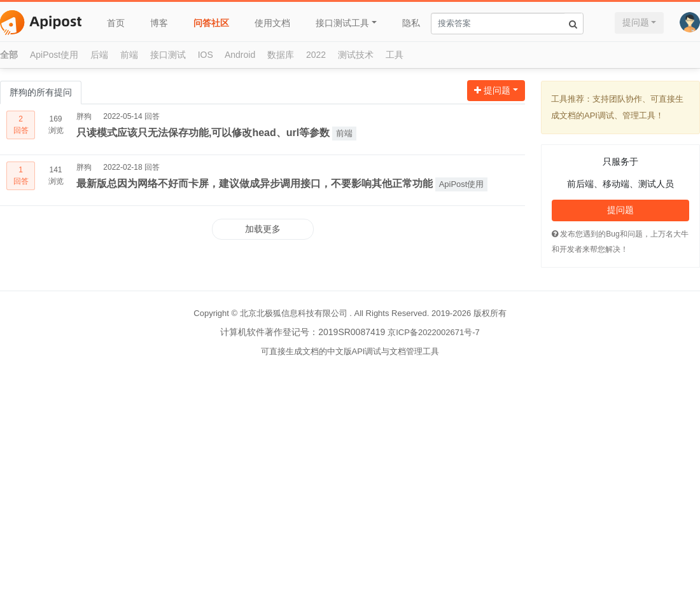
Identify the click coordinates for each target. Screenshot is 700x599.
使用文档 (272, 23)
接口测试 (168, 55)
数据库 (281, 55)
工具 (395, 55)
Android (240, 55)
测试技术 (356, 55)
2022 (316, 55)
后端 (99, 55)
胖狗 (84, 116)
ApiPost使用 (54, 55)
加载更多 (263, 229)
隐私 (411, 23)
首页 (116, 23)
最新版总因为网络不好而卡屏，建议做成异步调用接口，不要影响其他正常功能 (255, 183)
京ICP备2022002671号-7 (434, 332)
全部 (9, 55)
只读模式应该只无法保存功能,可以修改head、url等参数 (203, 133)
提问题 (636, 22)
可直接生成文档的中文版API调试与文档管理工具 (350, 351)
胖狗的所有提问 (41, 92)
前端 (129, 55)
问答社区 (211, 23)
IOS (206, 55)
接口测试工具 (342, 23)
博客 (159, 23)
